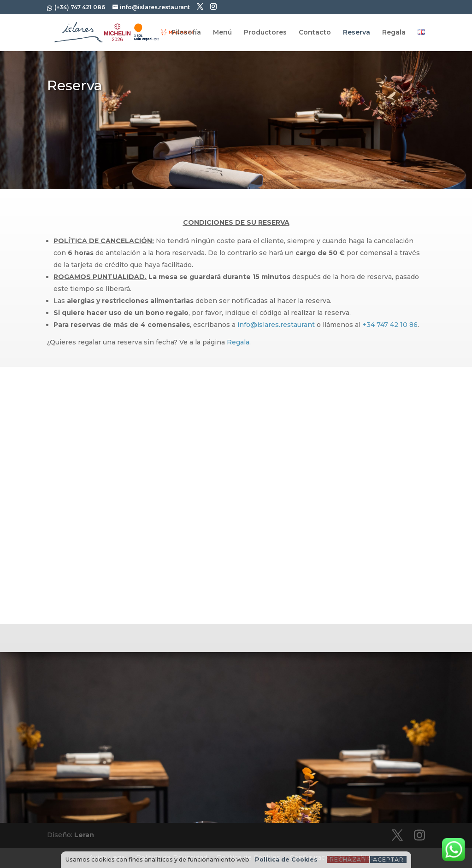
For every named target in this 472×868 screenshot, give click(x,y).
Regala (394, 33)
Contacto (315, 33)
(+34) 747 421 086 (79, 7)
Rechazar (348, 859)
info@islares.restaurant (276, 325)
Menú (222, 33)
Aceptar (388, 859)
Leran (84, 835)
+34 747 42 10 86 (390, 325)
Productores (265, 33)
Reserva (357, 33)
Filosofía (186, 33)
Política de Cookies (286, 859)
